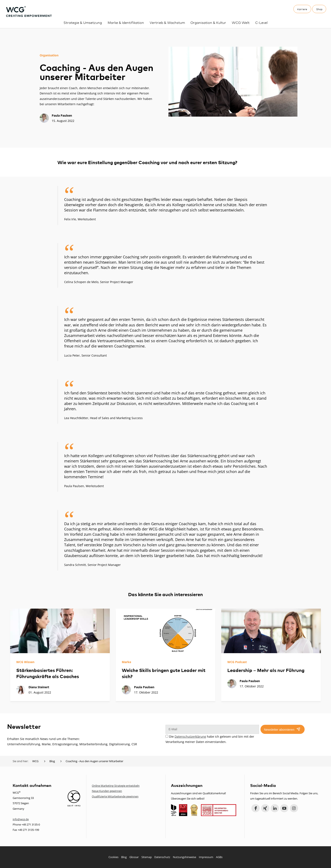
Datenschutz (162, 857)
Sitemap (147, 857)
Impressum (206, 857)
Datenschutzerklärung (190, 737)
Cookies (113, 857)
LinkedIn (275, 808)
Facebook (256, 808)
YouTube (284, 808)
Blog (124, 857)
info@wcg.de (21, 819)
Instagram (294, 808)
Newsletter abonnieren (279, 730)
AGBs (219, 857)
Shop (319, 9)
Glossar (134, 857)
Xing (265, 808)
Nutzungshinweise (184, 857)
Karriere (302, 9)
